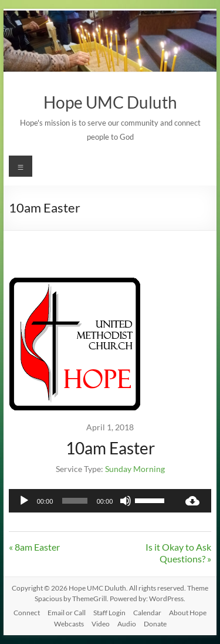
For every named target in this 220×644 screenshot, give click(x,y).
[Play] (24, 501)
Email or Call (67, 613)
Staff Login (109, 613)
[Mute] (126, 501)
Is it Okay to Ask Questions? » (178, 553)
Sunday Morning (135, 469)
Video (101, 624)
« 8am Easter (34, 547)
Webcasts (69, 624)
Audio (127, 624)
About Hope (188, 613)
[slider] (75, 501)
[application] (92, 501)
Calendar (147, 613)
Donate (155, 624)
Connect (27, 613)
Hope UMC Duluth (110, 102)
